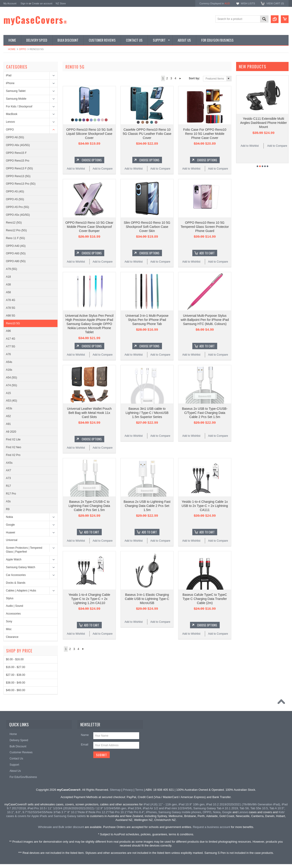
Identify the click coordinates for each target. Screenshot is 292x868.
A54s (9, 362)
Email (85, 744)
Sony (9, 621)
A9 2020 (11, 432)
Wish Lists (248, 3)
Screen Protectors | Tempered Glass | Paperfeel (24, 550)
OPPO (23, 49)
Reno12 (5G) (14, 223)
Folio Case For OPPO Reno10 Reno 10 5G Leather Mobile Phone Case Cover (205, 134)
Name (85, 735)
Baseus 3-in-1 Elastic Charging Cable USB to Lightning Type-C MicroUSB (147, 599)
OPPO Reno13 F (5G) (19, 168)
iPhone (10, 83)
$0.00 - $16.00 (15, 659)
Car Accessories (16, 575)
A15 (8, 393)
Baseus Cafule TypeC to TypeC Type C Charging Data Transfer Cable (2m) (205, 599)
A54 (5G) (12, 378)
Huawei (10, 533)
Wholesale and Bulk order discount (61, 827)
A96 (8, 331)
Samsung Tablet (16, 91)
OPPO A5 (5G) (15, 199)
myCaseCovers (35, 20)
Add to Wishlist (76, 169)
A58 (8, 292)
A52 (8, 416)
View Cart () (275, 3)
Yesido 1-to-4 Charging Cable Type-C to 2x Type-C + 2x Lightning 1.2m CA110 (89, 599)
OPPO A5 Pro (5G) (17, 207)
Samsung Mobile (16, 99)
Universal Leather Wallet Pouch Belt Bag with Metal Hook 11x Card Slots (89, 413)
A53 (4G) (12, 401)
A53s (9, 408)
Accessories (13, 614)
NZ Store (61, 3)
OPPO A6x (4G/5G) (18, 145)
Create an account (42, 3)
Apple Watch (14, 559)
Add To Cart (207, 253)
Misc (9, 629)
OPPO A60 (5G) (16, 253)
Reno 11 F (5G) (15, 238)
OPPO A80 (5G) (16, 261)
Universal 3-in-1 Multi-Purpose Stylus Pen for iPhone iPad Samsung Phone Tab (147, 320)
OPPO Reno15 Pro (18, 161)
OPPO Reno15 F (16, 153)
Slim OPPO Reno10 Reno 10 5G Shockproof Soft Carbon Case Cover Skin (147, 227)
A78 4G (11, 300)
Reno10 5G (13, 323)
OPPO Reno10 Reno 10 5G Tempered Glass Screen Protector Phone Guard (205, 227)
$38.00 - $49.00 (16, 683)
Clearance (12, 637)
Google (10, 525)
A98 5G (11, 316)
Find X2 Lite (13, 439)
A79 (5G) (12, 269)
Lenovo (10, 122)
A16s (9, 370)
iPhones (151, 812)
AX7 (9, 470)
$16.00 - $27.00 (16, 667)
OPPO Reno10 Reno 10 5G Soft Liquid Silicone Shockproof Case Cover (89, 134)
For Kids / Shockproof (19, 107)
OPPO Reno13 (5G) (18, 176)
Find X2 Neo (14, 447)
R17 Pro (11, 494)
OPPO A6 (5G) (15, 137)
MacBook (12, 114)
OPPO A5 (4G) (15, 192)
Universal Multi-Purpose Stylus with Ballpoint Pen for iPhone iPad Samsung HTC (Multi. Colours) (205, 320)
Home (12, 49)
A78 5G (11, 308)
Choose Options (92, 160)
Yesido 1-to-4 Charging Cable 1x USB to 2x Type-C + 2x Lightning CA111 (205, 506)
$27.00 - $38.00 (16, 675)
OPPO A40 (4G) (16, 246)
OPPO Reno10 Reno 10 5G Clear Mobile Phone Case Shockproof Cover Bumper (89, 227)
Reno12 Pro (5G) (16, 230)
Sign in (24, 3)
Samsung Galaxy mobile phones (180, 812)
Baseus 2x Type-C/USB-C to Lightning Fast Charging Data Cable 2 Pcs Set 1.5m (89, 506)
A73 (8, 478)
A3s (8, 501)
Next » (180, 78)
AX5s (9, 463)
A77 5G (11, 346)
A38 (8, 285)
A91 (8, 424)
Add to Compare (103, 169)
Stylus (10, 598)
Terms (139, 790)
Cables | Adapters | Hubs (21, 591)
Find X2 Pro (13, 455)
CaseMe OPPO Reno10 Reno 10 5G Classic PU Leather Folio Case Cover (147, 134)
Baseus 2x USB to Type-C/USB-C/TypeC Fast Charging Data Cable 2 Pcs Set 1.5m (205, 413)
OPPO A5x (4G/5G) (18, 215)
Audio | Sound (14, 606)
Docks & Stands (16, 583)
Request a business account (211, 827)
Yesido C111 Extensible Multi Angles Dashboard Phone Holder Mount (264, 123)
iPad (9, 75)
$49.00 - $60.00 (16, 690)
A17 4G (11, 339)
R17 (8, 486)
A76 (8, 354)
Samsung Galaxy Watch (21, 567)
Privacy (128, 790)
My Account (10, 3)
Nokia (9, 517)
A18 (8, 277)
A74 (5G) (12, 385)
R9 (8, 509)
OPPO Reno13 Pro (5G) (21, 184)
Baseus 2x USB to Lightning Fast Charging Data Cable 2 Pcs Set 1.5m (147, 506)
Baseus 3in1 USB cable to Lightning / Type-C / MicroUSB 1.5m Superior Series (147, 413)
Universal (12, 540)
